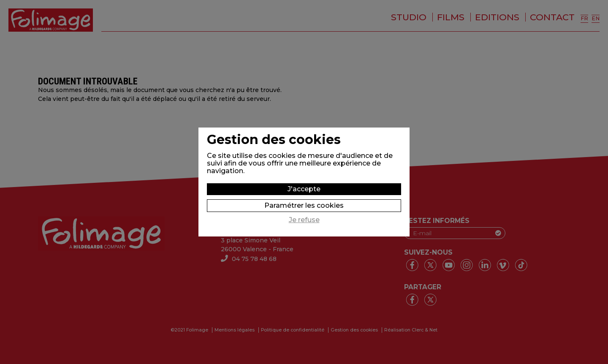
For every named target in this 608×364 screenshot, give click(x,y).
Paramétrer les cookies (304, 205)
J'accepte (304, 189)
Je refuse (304, 220)
